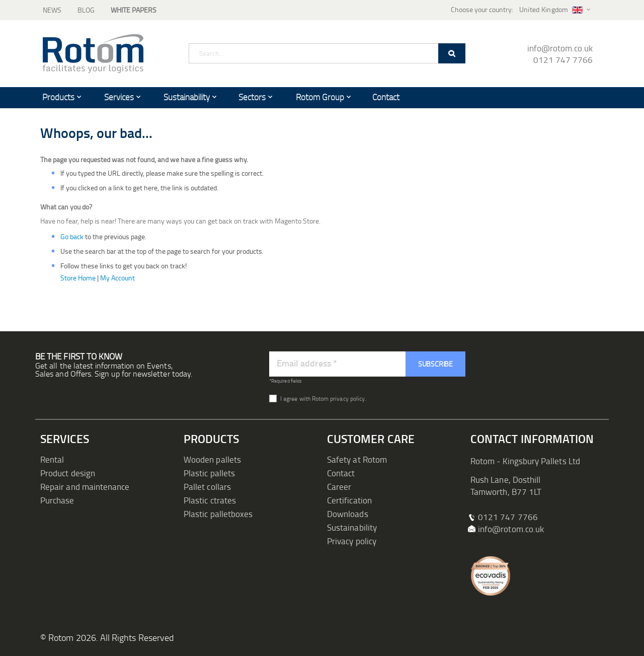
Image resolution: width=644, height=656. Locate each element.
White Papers (134, 10)
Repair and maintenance (85, 487)
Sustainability (352, 527)
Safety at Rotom (357, 459)
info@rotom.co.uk (560, 48)
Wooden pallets (212, 459)
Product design (68, 473)
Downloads (348, 514)
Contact (341, 473)
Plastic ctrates (210, 500)
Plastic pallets (209, 473)
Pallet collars (207, 487)
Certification (349, 500)
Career (339, 487)
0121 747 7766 (563, 60)
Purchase (57, 500)
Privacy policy (352, 541)
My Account (117, 278)
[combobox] (327, 53)
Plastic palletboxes (218, 514)
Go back (72, 236)
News (52, 10)
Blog (86, 10)
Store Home (78, 278)
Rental (52, 459)
